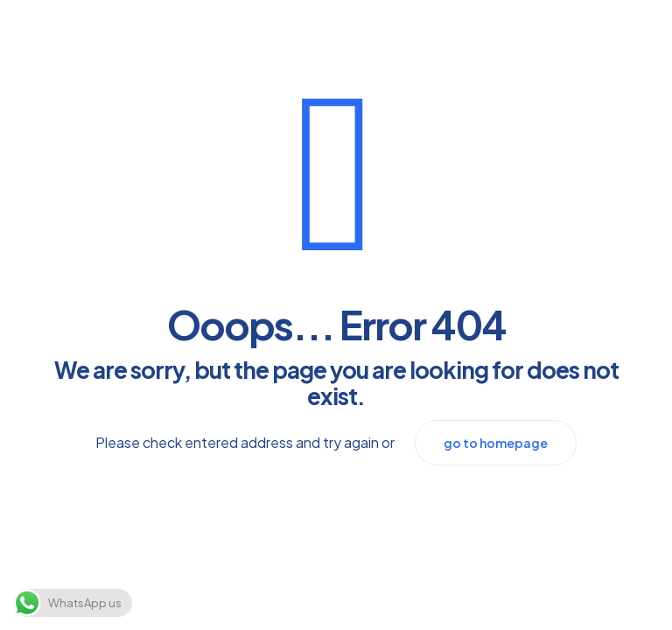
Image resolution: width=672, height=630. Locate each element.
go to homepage (496, 443)
